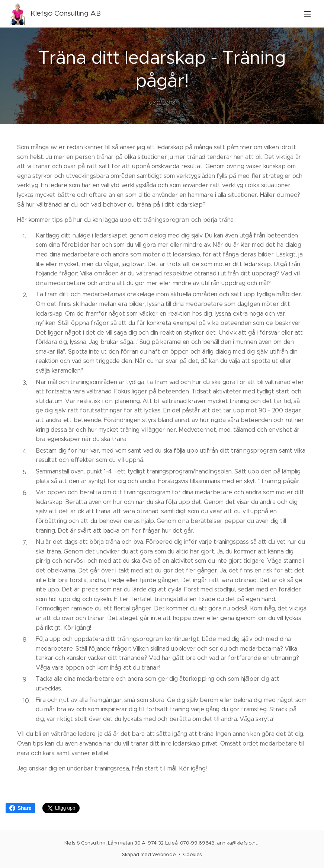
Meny (307, 14)
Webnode (164, 854)
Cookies (193, 854)
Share (20, 808)
